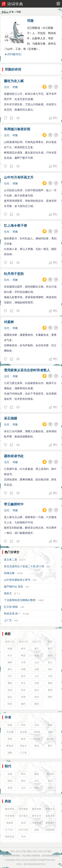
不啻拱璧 (37, 823)
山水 (37, 662)
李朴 (23, 725)
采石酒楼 (11, 418)
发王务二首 (11, 560)
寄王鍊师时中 (14, 504)
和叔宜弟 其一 (12, 614)
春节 (23, 676)
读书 (37, 697)
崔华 (27, 587)
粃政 (37, 830)
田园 (23, 669)
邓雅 (30, 21)
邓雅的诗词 (13, 69)
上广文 (8, 620)
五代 (37, 781)
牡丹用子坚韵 (14, 274)
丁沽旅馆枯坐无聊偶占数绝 (20, 600)
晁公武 (50, 739)
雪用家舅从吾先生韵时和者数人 (27, 370)
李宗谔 (37, 739)
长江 (50, 662)
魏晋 (37, 774)
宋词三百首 (23, 642)
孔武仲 (22, 560)
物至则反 (10, 837)
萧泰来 (10, 746)
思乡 (23, 690)
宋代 (50, 781)
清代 (50, 788)
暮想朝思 (50, 830)
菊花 (50, 655)
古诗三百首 (37, 642)
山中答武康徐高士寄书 (17, 580)
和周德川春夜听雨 (17, 129)
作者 (11, 12)
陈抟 (37, 746)
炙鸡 (23, 823)
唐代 (23, 781)
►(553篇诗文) (13, 54)
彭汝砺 (26, 614)
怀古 (23, 683)
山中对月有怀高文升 (19, 177)
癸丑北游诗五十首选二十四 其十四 (24, 566)
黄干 (50, 746)
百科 (40, 851)
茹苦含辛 (50, 816)
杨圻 (49, 567)
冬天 (10, 655)
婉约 (23, 704)
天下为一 (10, 830)
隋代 (10, 781)
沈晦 (50, 732)
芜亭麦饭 (23, 809)
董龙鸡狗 (37, 809)
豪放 (37, 704)
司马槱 (10, 732)
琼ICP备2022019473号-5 (35, 864)
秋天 (50, 649)
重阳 (10, 683)
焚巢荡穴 (50, 823)
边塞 (37, 669)
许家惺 (41, 600)
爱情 (50, 690)
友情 (23, 697)
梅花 (23, 655)
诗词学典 (15, 4)
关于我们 (48, 851)
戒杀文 (8, 593)
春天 (23, 649)
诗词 (12, 851)
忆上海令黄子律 (15, 226)
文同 (37, 725)
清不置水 (23, 816)
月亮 (23, 662)
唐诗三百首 (10, 642)
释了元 (17, 594)
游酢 (10, 753)
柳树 (10, 662)
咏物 (10, 649)
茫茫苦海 (10, 816)
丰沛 (23, 837)
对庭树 (9, 322)
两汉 (23, 774)
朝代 (8, 766)
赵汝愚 (23, 732)
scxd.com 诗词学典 (28, 860)
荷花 (37, 655)
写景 (50, 642)
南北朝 (50, 774)
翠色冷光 (50, 809)
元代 (7, 87)
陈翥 (10, 725)
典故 (8, 801)
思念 (37, 690)
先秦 (10, 774)
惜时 (50, 697)
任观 (22, 607)
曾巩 (23, 739)
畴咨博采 (10, 809)
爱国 (50, 683)
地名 (50, 669)
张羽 (35, 580)
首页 (4, 12)
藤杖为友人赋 (14, 81)
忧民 (10, 704)
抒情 (37, 683)
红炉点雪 (23, 830)
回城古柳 (9, 573)
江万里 (23, 753)
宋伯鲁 (20, 573)
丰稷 (50, 725)
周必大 (23, 746)
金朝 (10, 788)
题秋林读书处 (14, 456)
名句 (18, 851)
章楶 (10, 739)
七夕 (37, 676)
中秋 (50, 676)
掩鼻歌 (10, 823)
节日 (10, 676)
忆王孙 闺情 (11, 607)
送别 (10, 690)
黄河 (10, 669)
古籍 (35, 851)
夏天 (37, 649)
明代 (37, 788)
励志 (10, 697)
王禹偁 (37, 732)
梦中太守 (37, 816)
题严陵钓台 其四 (13, 587)
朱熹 (16, 621)
